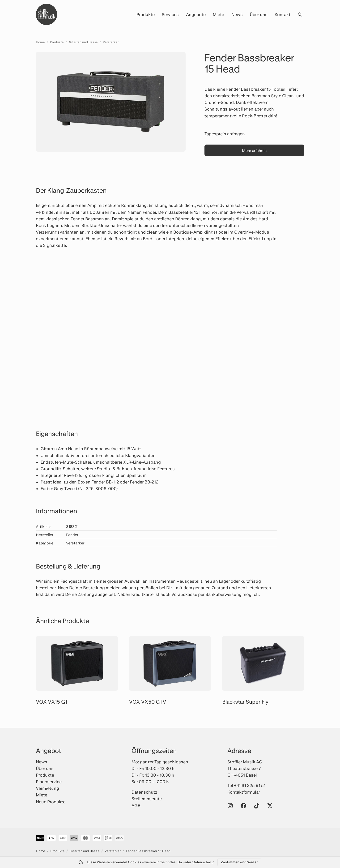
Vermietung (47, 788)
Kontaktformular (244, 792)
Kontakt (283, 14)
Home (40, 42)
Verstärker (111, 42)
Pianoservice (49, 782)
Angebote (196, 14)
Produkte (146, 14)
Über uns (259, 14)
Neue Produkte (51, 802)
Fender (72, 535)
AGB (136, 805)
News (237, 14)
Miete (218, 14)
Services (170, 14)
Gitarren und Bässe (83, 42)
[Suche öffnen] (300, 14)
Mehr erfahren (254, 150)
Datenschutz (144, 792)
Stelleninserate (147, 799)
